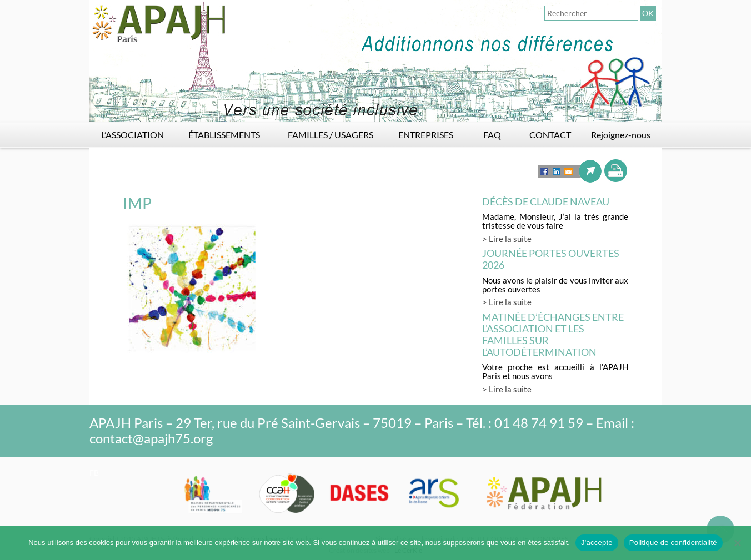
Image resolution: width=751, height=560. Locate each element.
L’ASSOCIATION (132, 135)
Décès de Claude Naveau (546, 201)
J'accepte (597, 543)
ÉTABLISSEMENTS (224, 135)
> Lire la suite (507, 239)
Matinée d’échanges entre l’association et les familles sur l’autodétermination (553, 334)
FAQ (492, 135)
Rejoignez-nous (621, 135)
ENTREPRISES (426, 135)
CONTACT (550, 135)
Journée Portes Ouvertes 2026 (551, 259)
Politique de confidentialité (673, 543)
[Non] (737, 543)
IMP (137, 203)
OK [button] (648, 13)
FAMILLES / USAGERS (331, 135)
